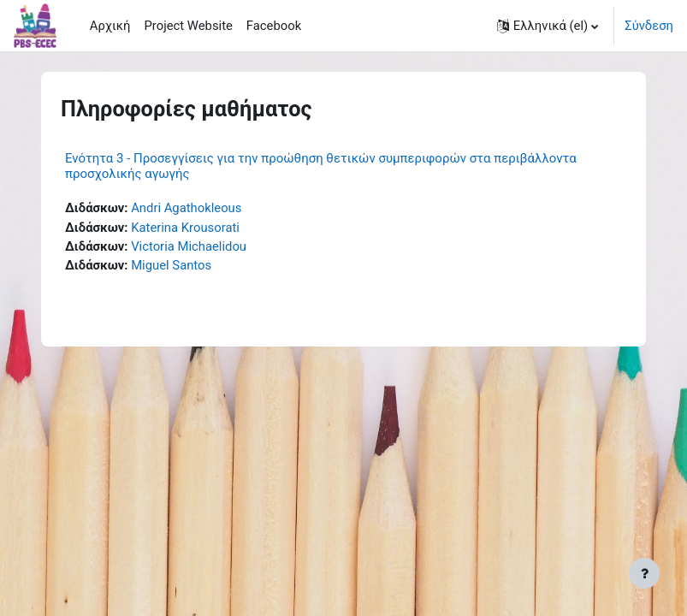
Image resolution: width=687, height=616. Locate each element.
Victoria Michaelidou (189, 246)
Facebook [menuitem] (274, 26)
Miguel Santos (171, 265)
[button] (548, 26)
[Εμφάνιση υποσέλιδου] (644, 573)
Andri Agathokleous (186, 208)
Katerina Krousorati (185, 228)
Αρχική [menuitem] (110, 26)
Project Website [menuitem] (188, 26)
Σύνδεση (649, 26)
